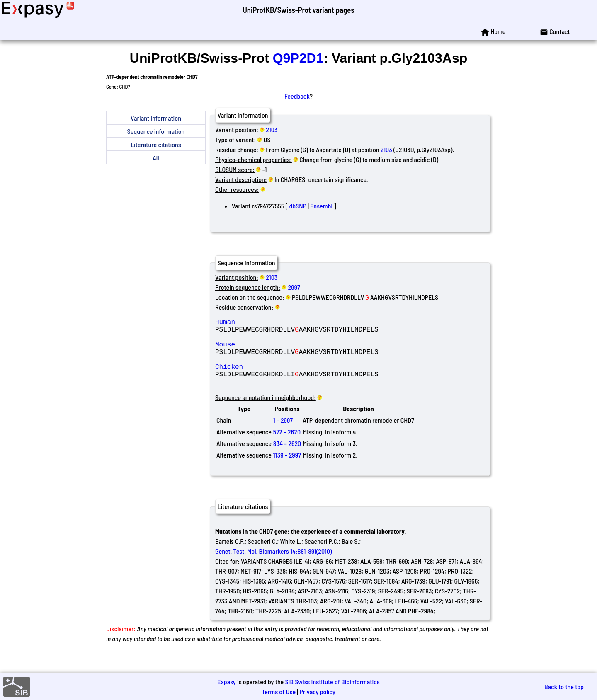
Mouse (275, 351)
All (156, 158)
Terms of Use (279, 692)
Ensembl (321, 206)
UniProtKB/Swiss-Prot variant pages (298, 10)
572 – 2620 (287, 447)
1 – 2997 (283, 435)
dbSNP (298, 206)
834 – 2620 (287, 458)
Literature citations (156, 144)
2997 (294, 287)
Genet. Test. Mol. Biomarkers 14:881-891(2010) (273, 566)
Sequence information (156, 131)
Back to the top (564, 687)
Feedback (297, 96)
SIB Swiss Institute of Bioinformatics (332, 682)
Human (275, 323)
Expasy (226, 682)
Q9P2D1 (298, 58)
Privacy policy (317, 692)
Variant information (156, 118)
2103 (272, 130)
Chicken (275, 378)
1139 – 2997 (287, 470)
